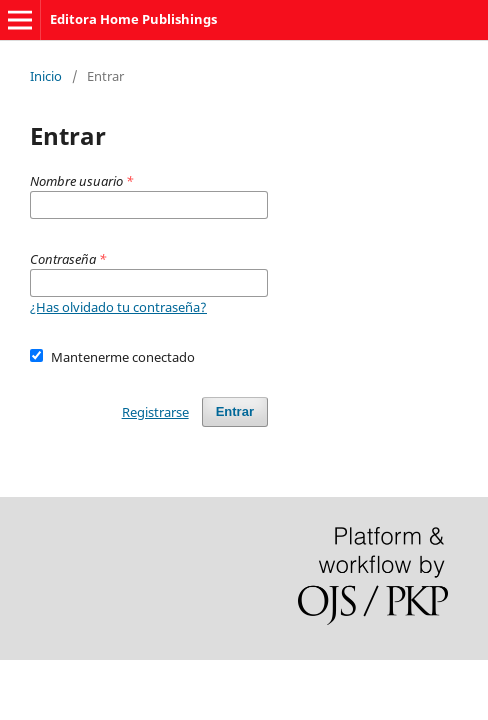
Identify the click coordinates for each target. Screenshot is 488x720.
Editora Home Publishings (133, 19)
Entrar (235, 411)
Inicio (46, 76)
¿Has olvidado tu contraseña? (118, 307)
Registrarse (155, 412)
